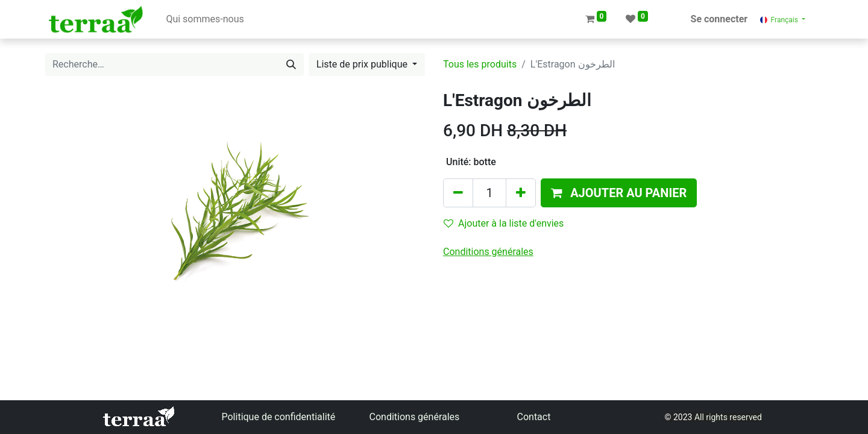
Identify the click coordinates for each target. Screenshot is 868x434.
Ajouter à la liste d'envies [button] (504, 223)
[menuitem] (205, 19)
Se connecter (719, 19)
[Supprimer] (458, 193)
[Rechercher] (291, 64)
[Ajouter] (521, 193)
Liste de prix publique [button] (363, 64)
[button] (619, 193)
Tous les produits (480, 64)
